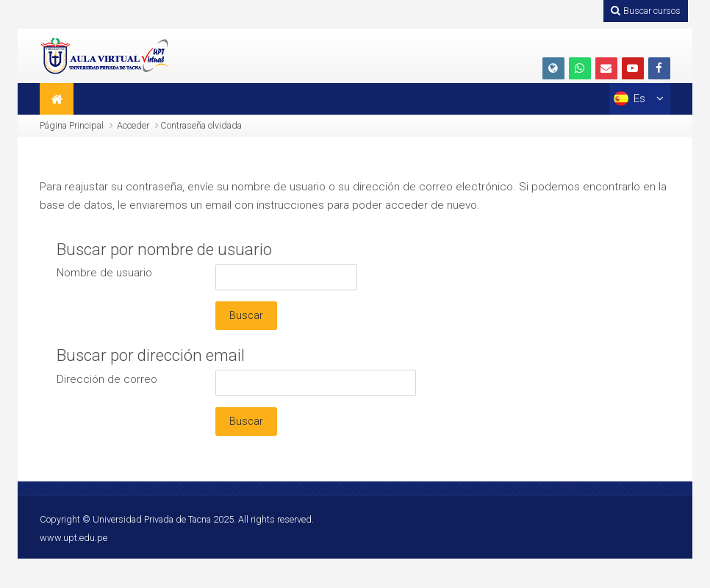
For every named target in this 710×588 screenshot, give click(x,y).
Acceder (133, 125)
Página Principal (72, 125)
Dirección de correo (107, 379)
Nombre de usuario (104, 273)
